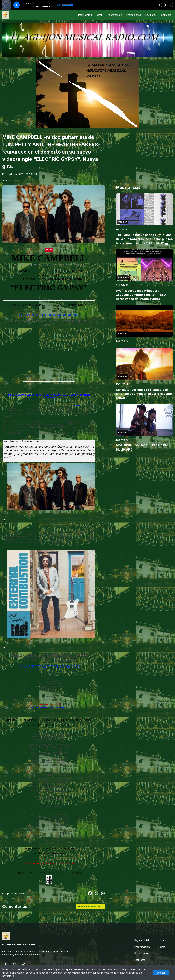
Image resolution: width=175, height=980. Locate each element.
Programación (114, 15)
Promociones (134, 15)
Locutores (151, 15)
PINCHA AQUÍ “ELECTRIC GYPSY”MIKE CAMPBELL (49, 396)
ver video (78, 406)
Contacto (166, 15)
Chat (100, 15)
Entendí (161, 973)
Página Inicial (85, 15)
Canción (8, 180)
